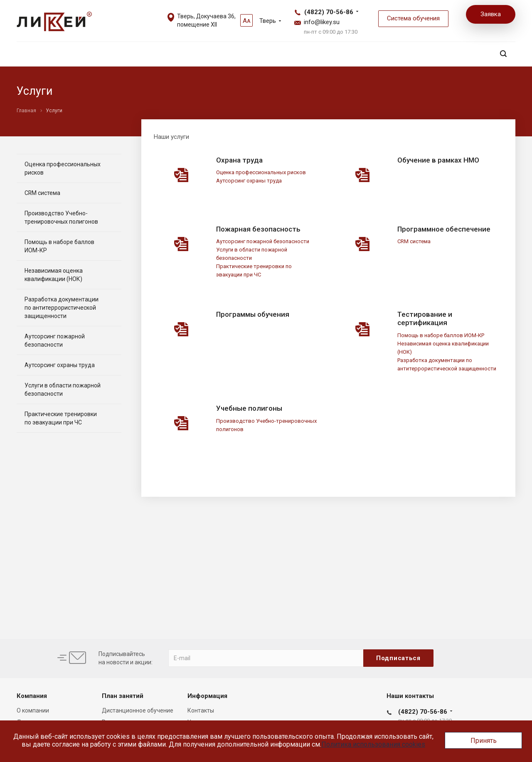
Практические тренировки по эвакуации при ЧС (61, 418)
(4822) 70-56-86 (329, 12)
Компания (32, 696)
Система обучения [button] (413, 18)
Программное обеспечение (444, 229)
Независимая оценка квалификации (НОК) (54, 275)
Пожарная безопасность (258, 229)
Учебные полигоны (249, 408)
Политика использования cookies (373, 744)
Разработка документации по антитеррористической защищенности (62, 308)
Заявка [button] (491, 14)
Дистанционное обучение (138, 710)
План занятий (123, 696)
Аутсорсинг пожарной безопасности (263, 241)
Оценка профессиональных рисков (261, 172)
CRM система (414, 241)
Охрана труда (239, 160)
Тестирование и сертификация (425, 318)
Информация (207, 696)
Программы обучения (253, 314)
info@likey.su (322, 22)
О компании (33, 710)
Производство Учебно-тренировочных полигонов (61, 217)
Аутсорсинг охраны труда (249, 181)
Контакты (201, 710)
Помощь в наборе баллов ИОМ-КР (441, 335)
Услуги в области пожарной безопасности (63, 390)
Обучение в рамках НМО (438, 160)
